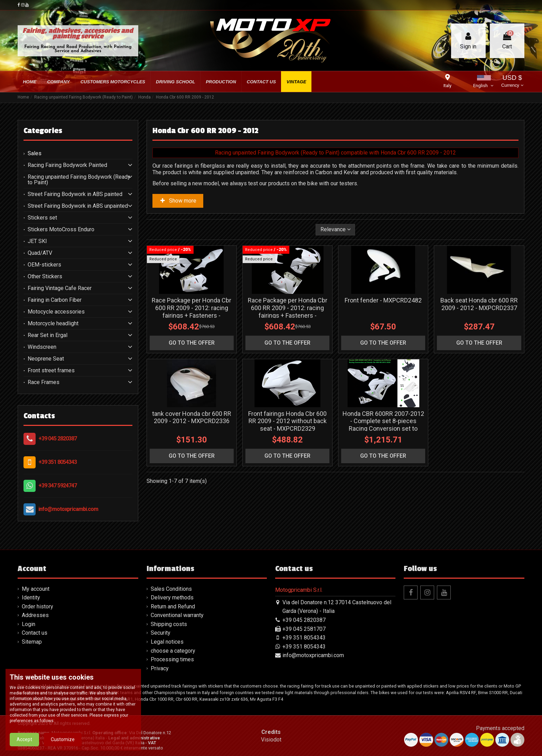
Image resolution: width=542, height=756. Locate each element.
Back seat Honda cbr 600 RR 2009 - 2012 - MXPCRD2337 (479, 328)
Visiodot (271, 740)
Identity (31, 598)
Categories (43, 131)
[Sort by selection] (335, 230)
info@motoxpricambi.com (68, 509)
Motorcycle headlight (53, 324)
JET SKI (37, 241)
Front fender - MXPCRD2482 (383, 324)
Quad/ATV (40, 253)
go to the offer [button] (192, 367)
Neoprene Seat (46, 359)
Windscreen (42, 347)
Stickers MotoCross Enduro (61, 230)
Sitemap (32, 642)
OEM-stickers (44, 265)
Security (161, 633)
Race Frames (44, 382)
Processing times (172, 659)
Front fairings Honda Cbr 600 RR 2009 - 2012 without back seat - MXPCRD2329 (287, 469)
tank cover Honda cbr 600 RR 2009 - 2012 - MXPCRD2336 (192, 465)
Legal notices (167, 642)
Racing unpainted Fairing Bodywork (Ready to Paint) (79, 180)
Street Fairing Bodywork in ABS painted (75, 194)
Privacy (160, 668)
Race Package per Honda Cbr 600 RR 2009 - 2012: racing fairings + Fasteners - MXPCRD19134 (288, 335)
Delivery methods (172, 598)
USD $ (512, 82)
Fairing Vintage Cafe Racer (60, 288)
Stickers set (42, 218)
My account (36, 589)
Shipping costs (169, 624)
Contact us (35, 633)
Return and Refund (173, 606)
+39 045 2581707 (304, 629)
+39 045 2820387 (58, 438)
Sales (35, 153)
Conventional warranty (177, 615)
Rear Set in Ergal (48, 335)
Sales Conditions (171, 589)
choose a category (173, 651)
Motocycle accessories (56, 312)
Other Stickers (45, 277)
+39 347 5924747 (58, 486)
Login (29, 624)
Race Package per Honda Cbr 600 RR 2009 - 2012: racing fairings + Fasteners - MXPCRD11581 (191, 335)
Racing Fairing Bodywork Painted (67, 165)
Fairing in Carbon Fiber (55, 300)
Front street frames (51, 371)
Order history (38, 606)
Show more (178, 201)
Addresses (35, 615)
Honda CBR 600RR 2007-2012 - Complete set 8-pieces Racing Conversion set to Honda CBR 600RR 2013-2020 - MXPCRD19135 (383, 476)
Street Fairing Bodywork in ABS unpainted (78, 206)
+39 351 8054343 (58, 462)
